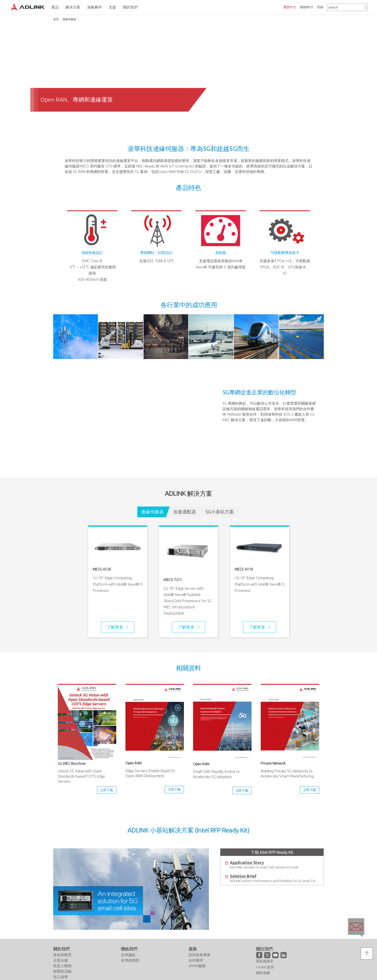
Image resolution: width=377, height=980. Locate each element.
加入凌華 (61, 977)
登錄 (320, 7)
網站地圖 (263, 973)
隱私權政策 (265, 961)
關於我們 (61, 949)
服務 (193, 949)
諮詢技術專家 (200, 955)
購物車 (307, 7)
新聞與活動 (62, 971)
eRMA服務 (197, 966)
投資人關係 (62, 966)
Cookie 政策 (265, 967)
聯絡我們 (129, 949)
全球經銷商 (130, 960)
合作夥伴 (196, 960)
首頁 (56, 19)
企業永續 (61, 960)
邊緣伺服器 (69, 19)
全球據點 (128, 955)
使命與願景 (62, 955)
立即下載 (107, 790)
